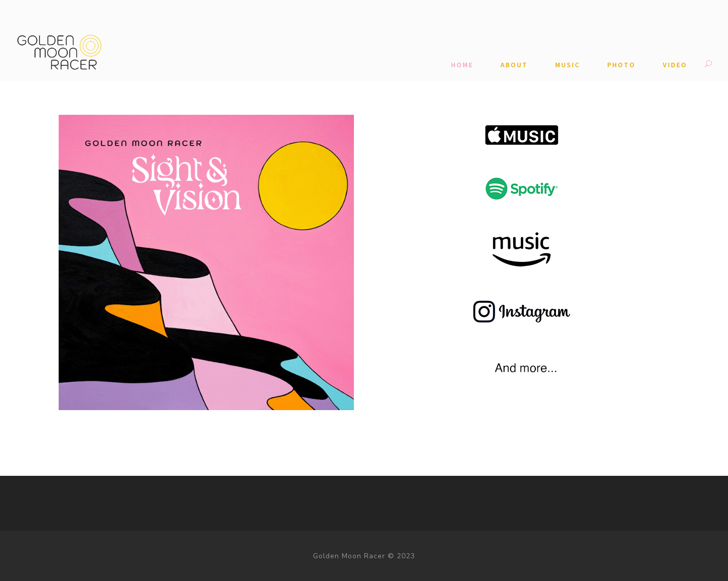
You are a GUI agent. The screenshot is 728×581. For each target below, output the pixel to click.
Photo (621, 65)
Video (675, 65)
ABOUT (514, 65)
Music (567, 65)
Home (462, 65)
